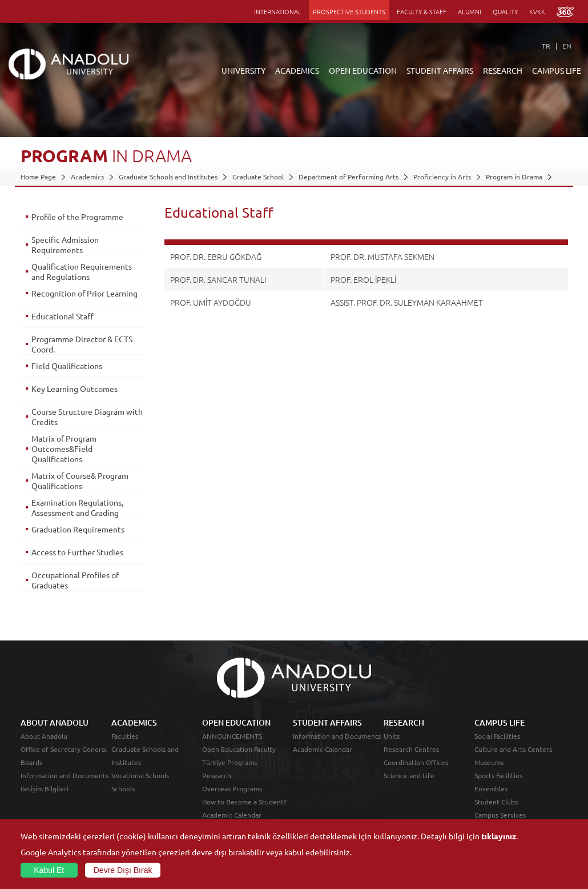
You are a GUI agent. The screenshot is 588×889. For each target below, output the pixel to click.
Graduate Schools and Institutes (168, 177)
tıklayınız (499, 836)
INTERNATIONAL (278, 11)
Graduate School (258, 177)
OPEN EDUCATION (363, 70)
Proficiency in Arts (442, 177)
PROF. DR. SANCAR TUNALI (218, 279)
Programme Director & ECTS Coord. (82, 344)
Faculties (125, 736)
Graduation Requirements (78, 529)
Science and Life (409, 775)
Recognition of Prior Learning (84, 293)
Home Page (38, 177)
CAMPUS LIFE (557, 70)
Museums (489, 762)
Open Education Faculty (239, 749)
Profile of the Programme (77, 217)
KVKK (537, 11)
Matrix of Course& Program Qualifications (80, 480)
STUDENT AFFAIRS (440, 70)
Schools (123, 788)
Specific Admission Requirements (65, 245)
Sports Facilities (498, 775)
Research (217, 775)
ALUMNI (470, 11)
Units (392, 736)
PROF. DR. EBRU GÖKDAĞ (216, 257)
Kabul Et (49, 870)
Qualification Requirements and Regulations (82, 271)
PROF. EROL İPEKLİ (363, 279)
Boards (31, 762)
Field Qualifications (67, 366)
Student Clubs (496, 802)
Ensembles (491, 788)
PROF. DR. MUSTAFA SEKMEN (382, 257)
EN (567, 46)
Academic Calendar (232, 815)
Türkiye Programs (229, 762)
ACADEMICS (297, 70)
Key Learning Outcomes (74, 389)
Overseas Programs (232, 788)
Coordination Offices (416, 762)
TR (546, 46)
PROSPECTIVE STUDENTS (349, 11)
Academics (87, 177)
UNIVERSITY (243, 70)
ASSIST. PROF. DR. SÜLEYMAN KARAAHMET (407, 302)
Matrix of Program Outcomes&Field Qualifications (64, 448)
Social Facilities (497, 736)
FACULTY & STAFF (422, 11)
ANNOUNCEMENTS (232, 736)
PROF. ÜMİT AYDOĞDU (211, 302)
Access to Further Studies (77, 552)
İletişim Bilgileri (45, 788)
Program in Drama (514, 177)
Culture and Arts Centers (513, 749)
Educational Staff (63, 316)
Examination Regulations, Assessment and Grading (77, 507)
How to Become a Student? (244, 802)
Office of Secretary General (64, 749)
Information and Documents (65, 775)
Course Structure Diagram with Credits (87, 417)
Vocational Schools (140, 775)
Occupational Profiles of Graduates (75, 580)
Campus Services (500, 815)
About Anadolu (44, 736)
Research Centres (411, 749)
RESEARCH (503, 70)
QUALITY (505, 11)
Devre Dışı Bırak (123, 870)
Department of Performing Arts (349, 177)
